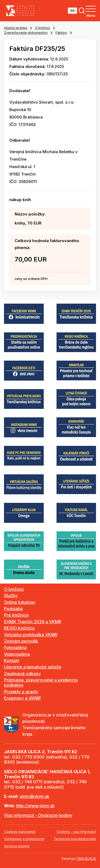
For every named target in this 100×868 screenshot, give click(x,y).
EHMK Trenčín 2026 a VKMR (33, 622)
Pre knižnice (16, 615)
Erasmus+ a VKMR (22, 698)
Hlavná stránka (16, 28)
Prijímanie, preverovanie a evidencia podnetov (41, 682)
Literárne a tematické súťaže (33, 667)
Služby (11, 596)
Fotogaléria (15, 647)
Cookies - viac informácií (76, 832)
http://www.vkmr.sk (35, 806)
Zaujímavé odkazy (22, 674)
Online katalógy (20, 602)
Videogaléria (17, 654)
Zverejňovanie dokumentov (26, 33)
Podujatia (13, 609)
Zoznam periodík (21, 641)
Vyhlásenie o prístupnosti (24, 839)
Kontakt (12, 661)
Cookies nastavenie (20, 832)
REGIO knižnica (19, 628)
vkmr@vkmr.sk (34, 796)
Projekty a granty (21, 692)
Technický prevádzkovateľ (75, 839)
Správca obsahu (17, 846)
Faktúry (61, 33)
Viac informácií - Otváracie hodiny (38, 815)
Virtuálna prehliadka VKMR (31, 635)
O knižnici (43, 28)
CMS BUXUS (86, 859)
